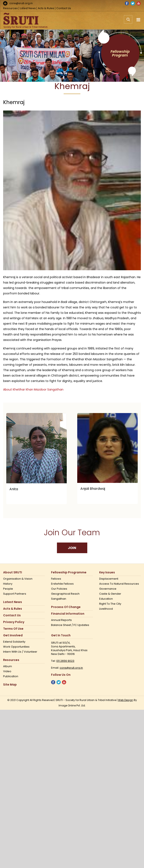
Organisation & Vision (18, 579)
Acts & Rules (46, 8)
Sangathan (59, 599)
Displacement (109, 579)
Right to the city (110, 604)
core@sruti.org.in (21, 3)
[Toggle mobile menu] (139, 20)
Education (106, 599)
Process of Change (66, 607)
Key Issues (107, 572)
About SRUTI (13, 572)
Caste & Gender (110, 594)
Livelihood (106, 609)
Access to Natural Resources (119, 584)
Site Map (10, 685)
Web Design (126, 700)
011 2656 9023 (65, 661)
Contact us (12, 615)
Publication (11, 676)
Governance (108, 589)
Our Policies (59, 589)
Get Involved (13, 635)
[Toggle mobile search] (128, 22)
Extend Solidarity (14, 642)
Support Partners (15, 594)
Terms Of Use (13, 629)
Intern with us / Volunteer (20, 652)
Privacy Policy (14, 622)
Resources (10, 8)
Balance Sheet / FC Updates (70, 625)
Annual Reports (61, 620)
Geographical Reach (65, 594)
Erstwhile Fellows (62, 584)
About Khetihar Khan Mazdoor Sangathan (33, 389)
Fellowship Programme (69, 572)
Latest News (28, 8)
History (8, 584)
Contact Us (64, 8)
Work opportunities (16, 647)
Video (7, 671)
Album (8, 666)
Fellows (56, 579)
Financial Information (68, 614)
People (8, 589)
